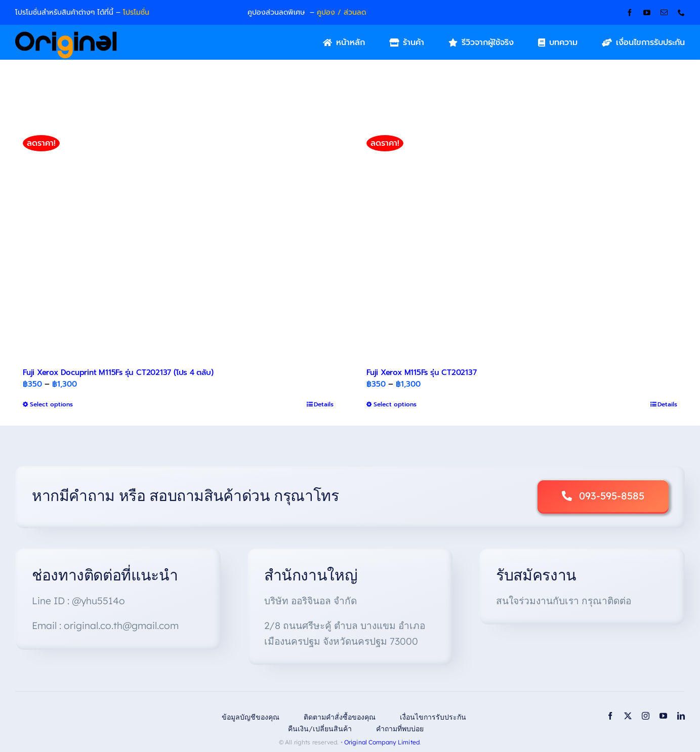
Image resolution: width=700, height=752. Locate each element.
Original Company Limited (382, 742)
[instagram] (646, 716)
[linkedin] (681, 716)
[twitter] (628, 716)
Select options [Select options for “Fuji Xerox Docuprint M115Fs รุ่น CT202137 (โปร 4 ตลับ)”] (51, 404)
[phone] (681, 13)
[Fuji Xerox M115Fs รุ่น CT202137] (522, 241)
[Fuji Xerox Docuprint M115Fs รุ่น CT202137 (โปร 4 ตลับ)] (178, 241)
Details (324, 404)
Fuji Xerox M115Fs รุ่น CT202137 (421, 372)
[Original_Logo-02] (66, 35)
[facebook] (630, 13)
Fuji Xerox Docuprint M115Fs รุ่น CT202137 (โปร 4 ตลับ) (118, 372)
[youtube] (647, 13)
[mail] (664, 13)
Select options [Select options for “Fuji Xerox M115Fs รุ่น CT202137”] (395, 404)
